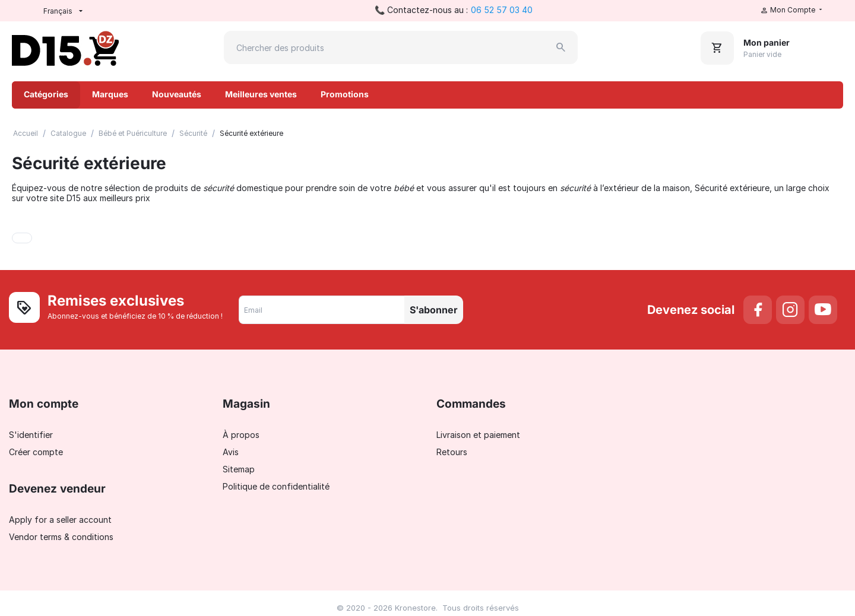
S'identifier (31, 435)
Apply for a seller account (60, 520)
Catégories (46, 94)
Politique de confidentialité (276, 486)
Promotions (345, 94)
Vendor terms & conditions (61, 537)
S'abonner (434, 310)
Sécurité (193, 133)
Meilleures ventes (261, 94)
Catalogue (68, 133)
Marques (110, 94)
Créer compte (36, 452)
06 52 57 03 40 (502, 10)
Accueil (26, 133)
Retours (452, 452)
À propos (241, 435)
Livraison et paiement (478, 435)
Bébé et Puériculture (133, 133)
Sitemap (239, 469)
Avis (231, 452)
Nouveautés (177, 94)
